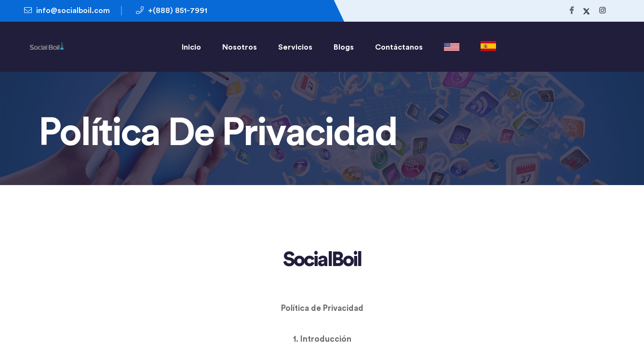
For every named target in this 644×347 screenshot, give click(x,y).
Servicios (295, 47)
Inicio (191, 47)
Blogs (344, 47)
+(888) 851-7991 (172, 10)
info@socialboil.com (67, 10)
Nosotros (240, 47)
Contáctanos (399, 47)
